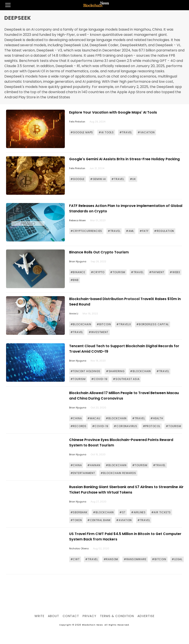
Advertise (146, 616)
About (54, 616)
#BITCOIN (104, 324)
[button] (5, 5)
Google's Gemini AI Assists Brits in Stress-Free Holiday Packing (124, 159)
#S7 (122, 512)
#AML (130, 231)
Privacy (90, 616)
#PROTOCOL (152, 426)
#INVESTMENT (99, 332)
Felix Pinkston (77, 122)
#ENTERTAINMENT (83, 473)
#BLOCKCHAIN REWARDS (118, 473)
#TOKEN (76, 520)
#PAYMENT (157, 272)
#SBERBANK (79, 512)
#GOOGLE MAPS (82, 132)
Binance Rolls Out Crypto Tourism (99, 252)
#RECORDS (78, 426)
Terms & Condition (117, 616)
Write (39, 616)
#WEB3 (175, 272)
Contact (71, 616)
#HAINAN (94, 465)
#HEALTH (157, 418)
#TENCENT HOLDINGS (86, 371)
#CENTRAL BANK (99, 520)
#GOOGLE (78, 179)
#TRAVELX (124, 324)
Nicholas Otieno (79, 548)
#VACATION (146, 132)
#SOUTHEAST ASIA (126, 379)
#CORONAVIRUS (125, 426)
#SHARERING (115, 371)
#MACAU (94, 418)
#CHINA (76, 418)
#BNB (75, 280)
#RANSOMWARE (135, 559)
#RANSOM (111, 559)
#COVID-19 (99, 379)
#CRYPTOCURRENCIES (86, 231)
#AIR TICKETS (161, 512)
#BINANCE (78, 272)
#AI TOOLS (106, 132)
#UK (133, 179)
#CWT (75, 559)
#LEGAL (177, 559)
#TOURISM (118, 272)
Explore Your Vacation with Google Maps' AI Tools (113, 112)
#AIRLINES (138, 512)
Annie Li (74, 314)
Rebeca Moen (77, 220)
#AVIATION (124, 520)
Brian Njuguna (78, 261)
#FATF (144, 231)
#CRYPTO (98, 272)
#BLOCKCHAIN (81, 324)
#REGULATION (164, 231)
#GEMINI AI (98, 179)
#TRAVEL (126, 132)
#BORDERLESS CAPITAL (153, 324)
